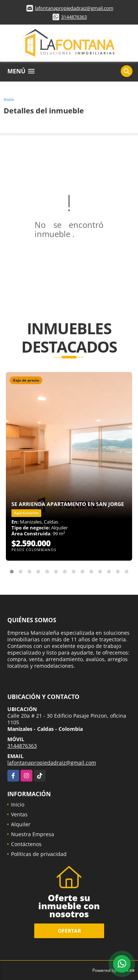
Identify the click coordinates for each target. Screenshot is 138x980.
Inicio (9, 99)
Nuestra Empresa (33, 834)
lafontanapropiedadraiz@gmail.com (74, 8)
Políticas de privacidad (39, 854)
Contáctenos (26, 844)
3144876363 (74, 17)
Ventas (19, 814)
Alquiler (21, 824)
